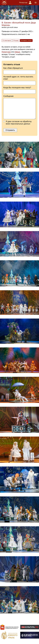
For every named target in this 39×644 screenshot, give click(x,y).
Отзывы (16, 41)
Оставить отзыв (26, 41)
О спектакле (7, 41)
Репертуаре (6, 52)
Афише (17, 52)
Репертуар (23, 3)
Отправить (10, 130)
